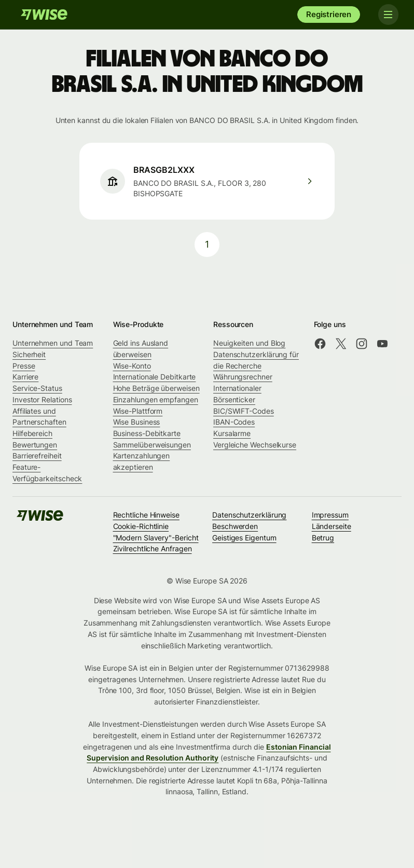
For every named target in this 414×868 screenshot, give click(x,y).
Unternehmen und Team (53, 343)
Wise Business (137, 422)
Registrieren (329, 14)
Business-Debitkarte (147, 433)
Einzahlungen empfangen (156, 399)
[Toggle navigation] (387, 15)
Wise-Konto (132, 366)
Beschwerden (235, 526)
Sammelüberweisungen (152, 445)
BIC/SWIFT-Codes (244, 411)
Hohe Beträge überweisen (156, 388)
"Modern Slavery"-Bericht (156, 538)
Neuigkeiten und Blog (249, 343)
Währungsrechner (243, 377)
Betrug (323, 538)
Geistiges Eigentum (244, 538)
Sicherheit (29, 354)
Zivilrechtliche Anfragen (153, 548)
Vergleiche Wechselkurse (255, 445)
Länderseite (332, 526)
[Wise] (44, 15)
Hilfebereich (32, 433)
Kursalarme (232, 433)
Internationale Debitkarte (155, 377)
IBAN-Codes (234, 422)
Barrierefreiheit (37, 456)
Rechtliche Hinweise (146, 515)
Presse (24, 366)
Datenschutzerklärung (249, 515)
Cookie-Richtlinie (141, 526)
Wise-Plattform (138, 411)
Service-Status (37, 388)
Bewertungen (35, 445)
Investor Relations (42, 399)
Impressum (330, 515)
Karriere (25, 377)
